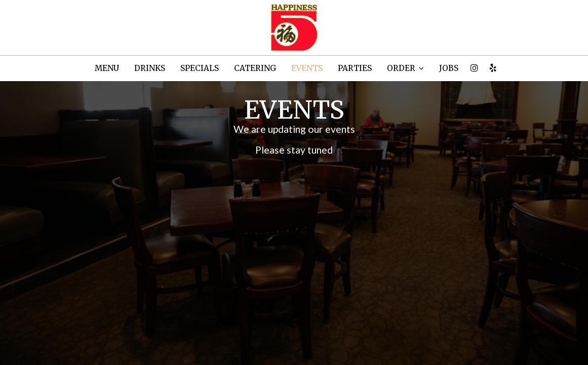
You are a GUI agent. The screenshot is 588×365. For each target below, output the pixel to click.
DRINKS (150, 68)
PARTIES (355, 68)
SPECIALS (200, 68)
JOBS (449, 68)
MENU (107, 68)
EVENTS (307, 68)
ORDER (405, 68)
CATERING (255, 68)
